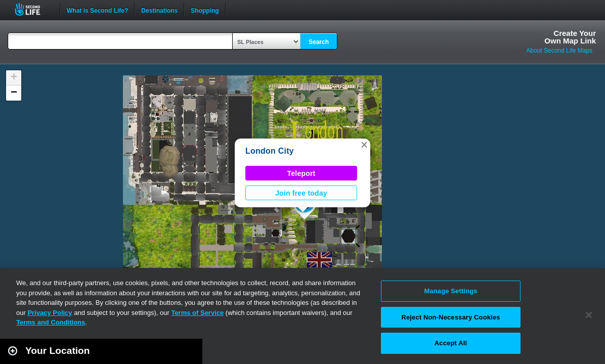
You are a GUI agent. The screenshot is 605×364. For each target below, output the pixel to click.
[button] (364, 145)
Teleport (301, 173)
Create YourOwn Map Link (570, 37)
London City (270, 151)
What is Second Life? (97, 10)
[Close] (589, 315)
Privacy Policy (50, 313)
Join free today (301, 193)
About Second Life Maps (559, 51)
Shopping (205, 10)
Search (319, 42)
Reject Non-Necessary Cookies (450, 317)
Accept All (451, 343)
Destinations (159, 10)
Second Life (33, 9)
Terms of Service (197, 313)
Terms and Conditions (51, 322)
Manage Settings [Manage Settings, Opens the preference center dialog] (450, 291)
